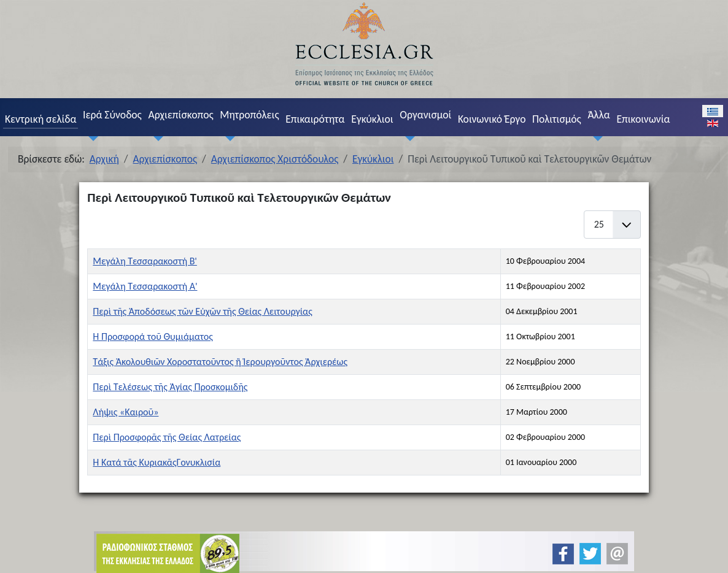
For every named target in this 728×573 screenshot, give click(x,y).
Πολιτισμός (557, 119)
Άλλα (598, 115)
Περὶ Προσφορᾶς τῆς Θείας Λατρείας (167, 437)
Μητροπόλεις (249, 115)
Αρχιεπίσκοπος (180, 115)
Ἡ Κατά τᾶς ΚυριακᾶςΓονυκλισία (157, 462)
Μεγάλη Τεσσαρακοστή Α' (145, 286)
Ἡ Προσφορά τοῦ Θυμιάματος (153, 336)
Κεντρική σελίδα (41, 119)
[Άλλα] (595, 138)
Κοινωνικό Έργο (492, 119)
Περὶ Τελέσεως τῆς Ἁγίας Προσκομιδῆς (170, 387)
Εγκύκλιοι (372, 119)
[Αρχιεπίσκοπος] (156, 138)
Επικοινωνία (643, 119)
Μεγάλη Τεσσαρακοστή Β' (145, 261)
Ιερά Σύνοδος (112, 115)
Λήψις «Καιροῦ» (126, 412)
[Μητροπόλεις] (228, 138)
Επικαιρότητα (315, 119)
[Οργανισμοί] (408, 138)
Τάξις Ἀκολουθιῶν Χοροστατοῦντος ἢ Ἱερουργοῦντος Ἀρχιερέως (220, 362)
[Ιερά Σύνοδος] (90, 138)
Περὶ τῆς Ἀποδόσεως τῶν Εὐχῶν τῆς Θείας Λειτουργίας (202, 311)
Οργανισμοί (425, 115)
